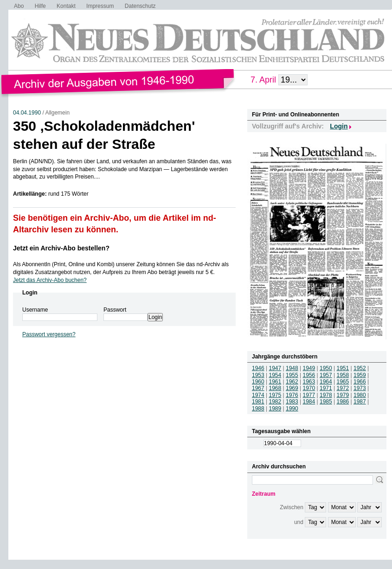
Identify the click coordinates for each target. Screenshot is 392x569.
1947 (275, 368)
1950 (326, 368)
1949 (309, 368)
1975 (275, 395)
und (299, 522)
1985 (326, 402)
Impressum (100, 6)
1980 (360, 395)
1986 (343, 402)
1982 (275, 402)
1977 (309, 395)
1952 (360, 368)
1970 (309, 388)
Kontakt (66, 6)
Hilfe (40, 6)
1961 (275, 382)
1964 (326, 382)
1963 (309, 382)
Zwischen (292, 507)
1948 (292, 368)
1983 (292, 402)
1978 (326, 395)
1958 (343, 375)
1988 (258, 409)
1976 (292, 395)
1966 (360, 382)
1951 (343, 368)
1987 (360, 402)
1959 (360, 375)
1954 (275, 375)
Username (35, 310)
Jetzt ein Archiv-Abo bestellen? (61, 248)
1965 (343, 382)
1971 (326, 388)
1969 (292, 388)
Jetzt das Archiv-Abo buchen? (50, 280)
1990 (292, 409)
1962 (292, 382)
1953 (258, 375)
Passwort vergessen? (49, 334)
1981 (258, 402)
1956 (309, 375)
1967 (258, 388)
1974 (258, 395)
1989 (275, 409)
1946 (258, 368)
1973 (360, 388)
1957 (326, 375)
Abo (19, 6)
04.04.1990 (27, 113)
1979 (343, 395)
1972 (343, 388)
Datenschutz (140, 6)
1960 (258, 382)
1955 (292, 375)
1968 (275, 388)
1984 (309, 402)
